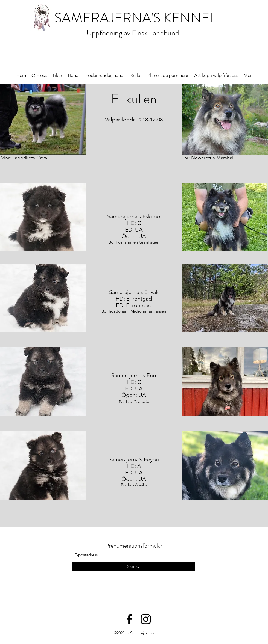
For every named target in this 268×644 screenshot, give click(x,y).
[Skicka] (134, 567)
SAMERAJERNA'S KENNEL (135, 18)
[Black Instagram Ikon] (146, 619)
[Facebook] (129, 619)
